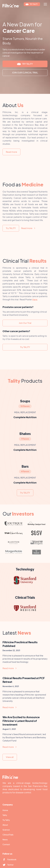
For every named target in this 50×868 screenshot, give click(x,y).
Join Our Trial (25, 323)
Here (35, 299)
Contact (6, 844)
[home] (11, 6)
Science (6, 830)
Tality (5, 815)
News (5, 839)
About (5, 825)
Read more (11, 152)
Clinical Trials (8, 835)
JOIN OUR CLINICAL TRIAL (25, 73)
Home (5, 810)
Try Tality (6, 820)
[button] (45, 4)
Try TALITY (11, 228)
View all (10, 757)
